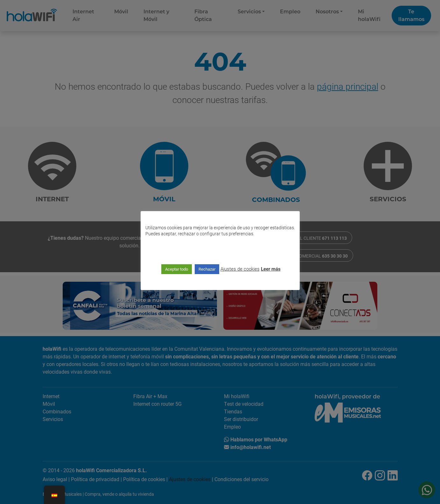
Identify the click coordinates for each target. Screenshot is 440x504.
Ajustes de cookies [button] (240, 269)
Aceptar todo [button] (177, 269)
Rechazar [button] (207, 269)
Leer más (271, 269)
